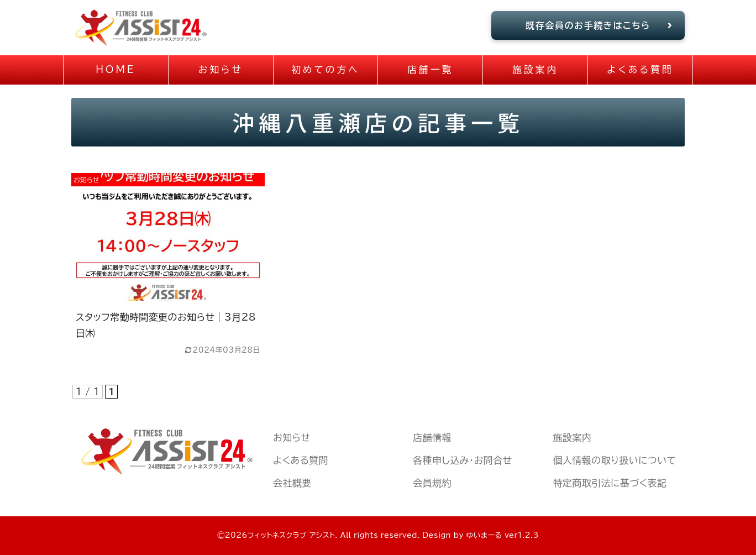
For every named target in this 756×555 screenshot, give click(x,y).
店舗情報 (432, 438)
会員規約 (432, 483)
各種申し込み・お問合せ (462, 460)
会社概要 (292, 483)
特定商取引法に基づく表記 (610, 483)
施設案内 (573, 438)
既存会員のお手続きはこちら (599, 25)
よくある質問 (301, 460)
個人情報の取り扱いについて (615, 460)
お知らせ (292, 438)
